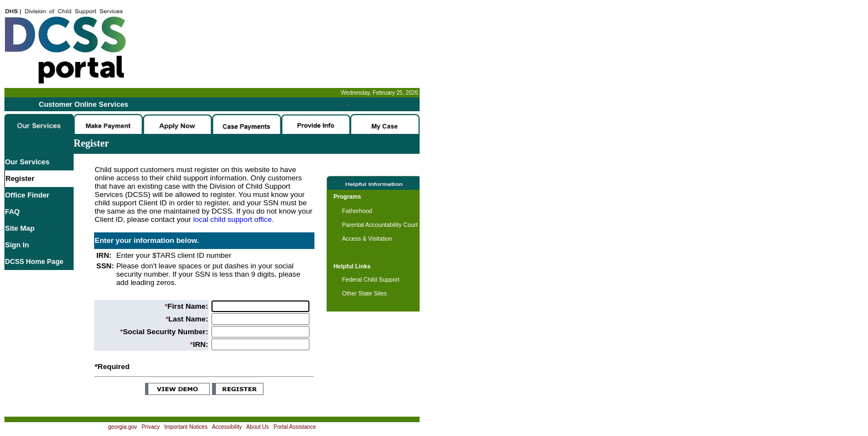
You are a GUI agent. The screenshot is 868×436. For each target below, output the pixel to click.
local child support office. (234, 219)
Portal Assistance (295, 427)
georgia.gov (122, 427)
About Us (258, 427)
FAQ (12, 212)
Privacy (151, 427)
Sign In (17, 245)
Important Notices (186, 427)
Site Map (20, 228)
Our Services (27, 162)
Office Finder (27, 195)
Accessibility (227, 427)
